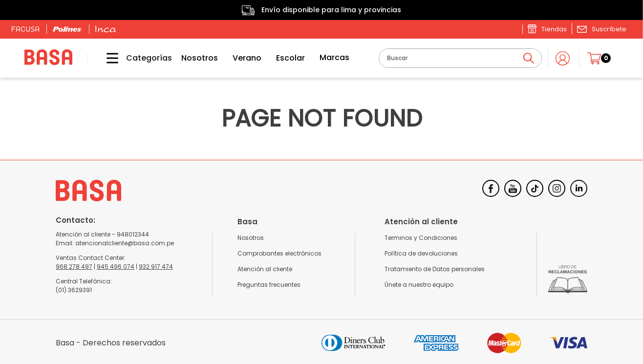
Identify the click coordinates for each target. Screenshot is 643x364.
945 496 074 (116, 267)
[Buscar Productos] (529, 58)
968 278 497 (74, 267)
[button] (601, 29)
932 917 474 (156, 267)
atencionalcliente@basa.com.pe (125, 243)
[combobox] (460, 58)
